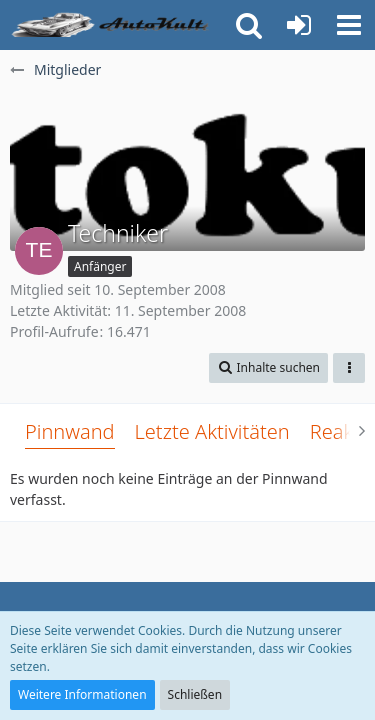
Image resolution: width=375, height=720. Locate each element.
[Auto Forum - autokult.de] (112, 25)
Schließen (195, 694)
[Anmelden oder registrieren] (299, 25)
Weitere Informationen (82, 694)
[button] (349, 25)
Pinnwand (70, 431)
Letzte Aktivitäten (212, 431)
